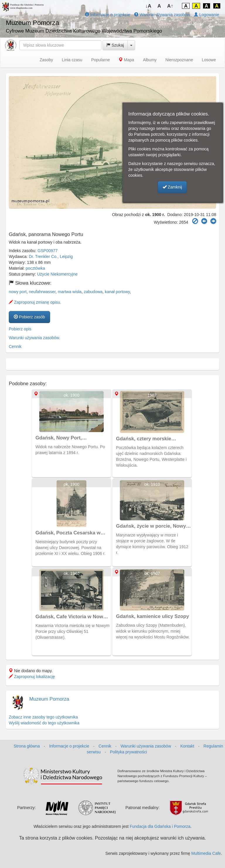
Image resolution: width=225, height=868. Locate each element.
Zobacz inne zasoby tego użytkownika (43, 717)
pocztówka (35, 268)
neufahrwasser (42, 292)
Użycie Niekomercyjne (57, 274)
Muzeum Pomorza (49, 699)
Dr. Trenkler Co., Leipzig (51, 257)
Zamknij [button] (172, 187)
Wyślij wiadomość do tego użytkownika (44, 723)
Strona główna (27, 746)
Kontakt (187, 746)
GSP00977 (48, 251)
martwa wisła (70, 292)
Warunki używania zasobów (162, 15)
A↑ (170, 6)
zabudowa (93, 292)
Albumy (150, 60)
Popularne (100, 60)
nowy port (18, 292)
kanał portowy (117, 292)
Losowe (209, 60)
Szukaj (115, 45)
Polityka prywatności (128, 752)
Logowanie (207, 15)
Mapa (126, 60)
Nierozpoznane (179, 60)
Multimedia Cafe (206, 853)
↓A (148, 6)
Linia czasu (72, 60)
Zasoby (46, 60)
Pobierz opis (20, 329)
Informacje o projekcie (108, 15)
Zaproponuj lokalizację (32, 677)
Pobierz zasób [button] (29, 317)
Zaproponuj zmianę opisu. (35, 302)
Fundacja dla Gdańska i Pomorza (160, 826)
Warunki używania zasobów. (34, 338)
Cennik (15, 346)
